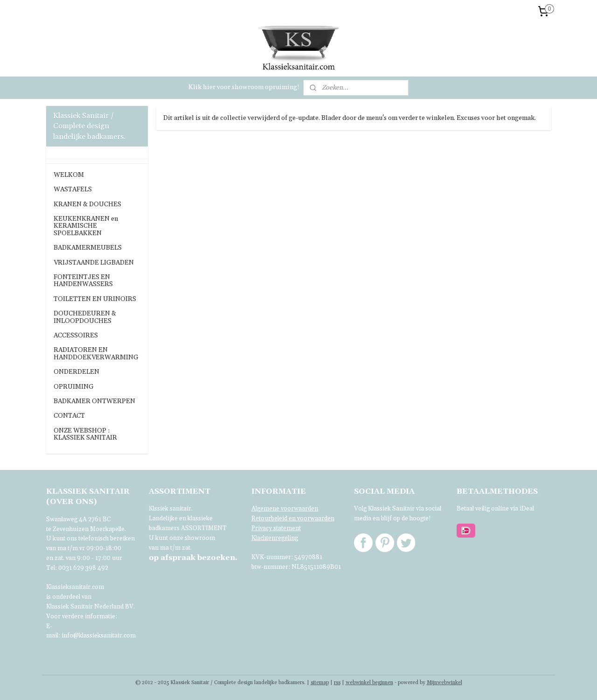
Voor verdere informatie (81, 616)
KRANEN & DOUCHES (87, 204)
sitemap (320, 683)
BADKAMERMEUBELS (88, 248)
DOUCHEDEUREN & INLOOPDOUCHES (85, 317)
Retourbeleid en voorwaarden (293, 518)
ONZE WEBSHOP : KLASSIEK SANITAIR (85, 434)
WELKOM (69, 175)
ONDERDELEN (76, 372)
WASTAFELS (73, 189)
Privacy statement (276, 528)
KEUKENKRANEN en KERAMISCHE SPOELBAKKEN (86, 226)
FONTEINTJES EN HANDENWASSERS (83, 281)
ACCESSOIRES (76, 336)
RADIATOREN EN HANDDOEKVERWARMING (96, 353)
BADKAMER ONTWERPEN (94, 401)
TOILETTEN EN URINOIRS (95, 299)
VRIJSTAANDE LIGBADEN (94, 263)
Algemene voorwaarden (285, 509)
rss (337, 683)
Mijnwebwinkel (444, 683)
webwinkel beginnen (369, 683)
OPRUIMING (74, 387)
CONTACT (69, 416)
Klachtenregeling (275, 538)
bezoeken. (193, 558)
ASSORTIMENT (204, 528)
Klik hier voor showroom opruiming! (244, 87)
